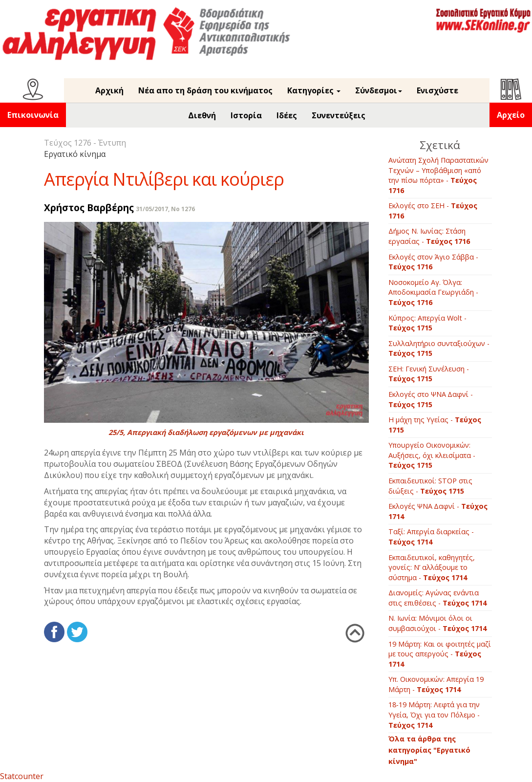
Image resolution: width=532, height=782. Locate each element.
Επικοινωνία (33, 115)
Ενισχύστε (437, 90)
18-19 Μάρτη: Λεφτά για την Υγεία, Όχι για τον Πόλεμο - (434, 715)
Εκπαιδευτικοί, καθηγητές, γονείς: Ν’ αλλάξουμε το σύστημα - (432, 567)
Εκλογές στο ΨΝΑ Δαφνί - (431, 399)
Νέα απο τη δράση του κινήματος (205, 90)
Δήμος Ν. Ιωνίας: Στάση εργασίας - (429, 236)
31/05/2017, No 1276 (165, 209)
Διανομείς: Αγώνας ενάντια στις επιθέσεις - (437, 598)
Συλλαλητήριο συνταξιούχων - (439, 348)
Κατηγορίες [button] (314, 90)
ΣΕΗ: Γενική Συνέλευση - (429, 374)
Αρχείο (511, 115)
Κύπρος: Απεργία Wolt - (427, 323)
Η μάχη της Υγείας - (435, 425)
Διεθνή (202, 115)
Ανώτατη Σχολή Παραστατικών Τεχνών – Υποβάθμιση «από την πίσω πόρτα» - (438, 175)
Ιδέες (287, 115)
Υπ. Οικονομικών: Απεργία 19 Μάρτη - (436, 684)
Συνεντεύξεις (339, 115)
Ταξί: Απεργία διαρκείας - (431, 537)
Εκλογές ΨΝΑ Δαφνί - (438, 511)
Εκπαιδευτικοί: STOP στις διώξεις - (430, 486)
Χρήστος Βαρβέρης (89, 207)
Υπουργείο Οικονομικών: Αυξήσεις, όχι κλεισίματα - (432, 455)
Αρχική (109, 90)
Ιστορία (246, 115)
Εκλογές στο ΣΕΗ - (433, 211)
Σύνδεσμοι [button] (379, 90)
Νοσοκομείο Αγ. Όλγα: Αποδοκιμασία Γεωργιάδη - (433, 292)
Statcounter (22, 776)
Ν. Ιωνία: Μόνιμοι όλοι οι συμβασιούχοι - (437, 623)
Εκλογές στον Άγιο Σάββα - (433, 262)
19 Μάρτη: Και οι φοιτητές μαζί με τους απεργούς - (440, 654)
